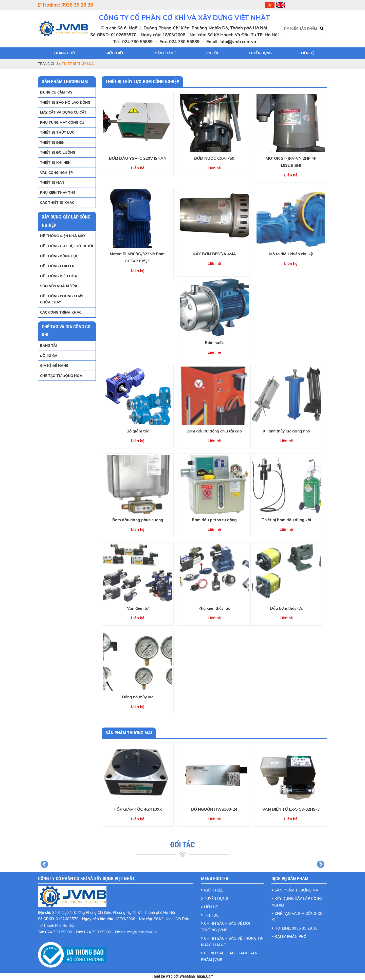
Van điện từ (138, 608)
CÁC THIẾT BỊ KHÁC (57, 202)
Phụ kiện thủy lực (214, 608)
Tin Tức (211, 915)
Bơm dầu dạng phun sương (138, 520)
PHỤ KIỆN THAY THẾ (58, 193)
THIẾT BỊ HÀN (52, 182)
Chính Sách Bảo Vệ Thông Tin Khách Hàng (232, 942)
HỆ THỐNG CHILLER (57, 266)
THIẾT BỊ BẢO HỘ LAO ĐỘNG (65, 102)
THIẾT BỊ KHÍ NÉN (55, 162)
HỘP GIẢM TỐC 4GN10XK (138, 809)
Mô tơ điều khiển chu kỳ (291, 254)
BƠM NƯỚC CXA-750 (214, 158)
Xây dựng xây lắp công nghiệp (297, 902)
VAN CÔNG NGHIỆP (56, 173)
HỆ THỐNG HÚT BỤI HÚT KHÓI (67, 246)
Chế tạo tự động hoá (61, 376)
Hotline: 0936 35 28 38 (296, 928)
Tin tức (212, 53)
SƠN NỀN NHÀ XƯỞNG (59, 286)
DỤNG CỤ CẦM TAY (56, 92)
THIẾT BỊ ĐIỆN (52, 142)
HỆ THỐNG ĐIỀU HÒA (59, 276)
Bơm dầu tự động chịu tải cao (214, 431)
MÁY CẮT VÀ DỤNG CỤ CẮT (63, 112)
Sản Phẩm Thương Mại (297, 890)
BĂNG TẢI (48, 345)
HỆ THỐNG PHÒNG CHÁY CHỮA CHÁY (62, 299)
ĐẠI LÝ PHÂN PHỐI (291, 937)
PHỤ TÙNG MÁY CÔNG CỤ (62, 122)
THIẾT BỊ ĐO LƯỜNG (58, 152)
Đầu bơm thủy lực (286, 608)
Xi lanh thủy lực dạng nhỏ (286, 431)
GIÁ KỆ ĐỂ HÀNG (54, 365)
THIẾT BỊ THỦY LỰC (57, 132)
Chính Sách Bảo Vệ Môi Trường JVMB (225, 927)
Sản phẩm (164, 53)
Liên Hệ (211, 907)
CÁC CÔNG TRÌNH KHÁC (61, 312)
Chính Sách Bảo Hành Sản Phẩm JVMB (229, 956)
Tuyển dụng (260, 53)
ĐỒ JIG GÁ (49, 356)
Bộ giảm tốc (138, 431)
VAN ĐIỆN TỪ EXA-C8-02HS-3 (291, 809)
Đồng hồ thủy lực (138, 697)
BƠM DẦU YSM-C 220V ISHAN (138, 158)
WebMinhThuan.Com (197, 976)
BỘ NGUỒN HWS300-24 (214, 809)
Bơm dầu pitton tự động (214, 520)
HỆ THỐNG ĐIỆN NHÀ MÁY (63, 236)
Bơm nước (214, 342)
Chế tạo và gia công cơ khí (297, 917)
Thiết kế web (163, 976)
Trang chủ (64, 53)
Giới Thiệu (214, 890)
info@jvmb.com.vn (238, 41)
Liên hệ (308, 53)
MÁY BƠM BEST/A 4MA (214, 254)
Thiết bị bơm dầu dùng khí (286, 520)
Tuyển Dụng (216, 899)
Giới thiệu (115, 53)
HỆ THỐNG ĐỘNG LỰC (59, 256)
